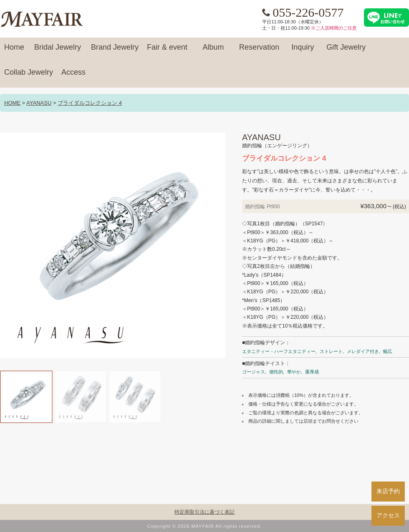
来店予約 (388, 491)
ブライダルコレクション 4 (90, 103)
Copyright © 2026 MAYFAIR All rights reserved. (205, 526)
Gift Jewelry (346, 51)
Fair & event (167, 51)
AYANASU (39, 103)
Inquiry (303, 51)
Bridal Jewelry (58, 51)
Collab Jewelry (29, 76)
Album (213, 51)
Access (73, 76)
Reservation (259, 51)
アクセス (388, 515)
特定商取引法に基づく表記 (204, 512)
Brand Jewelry (115, 51)
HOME (12, 103)
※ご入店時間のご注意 (334, 28)
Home (14, 51)
